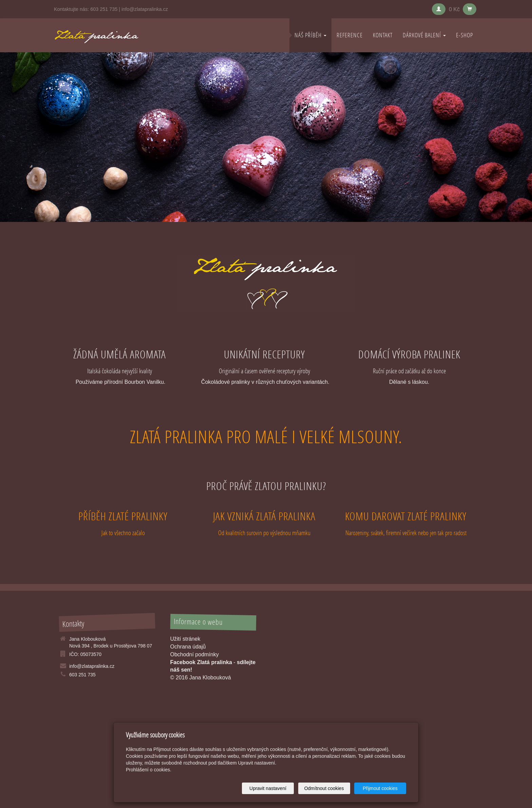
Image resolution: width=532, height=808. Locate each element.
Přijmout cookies (380, 788)
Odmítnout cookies (324, 788)
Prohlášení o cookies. (149, 770)
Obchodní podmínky (195, 654)
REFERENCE (350, 35)
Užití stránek (185, 639)
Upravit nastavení (268, 788)
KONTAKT (383, 35)
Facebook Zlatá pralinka (201, 662)
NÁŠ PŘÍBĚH (310, 35)
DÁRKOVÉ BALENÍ (424, 35)
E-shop (464, 35)
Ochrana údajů (188, 647)
